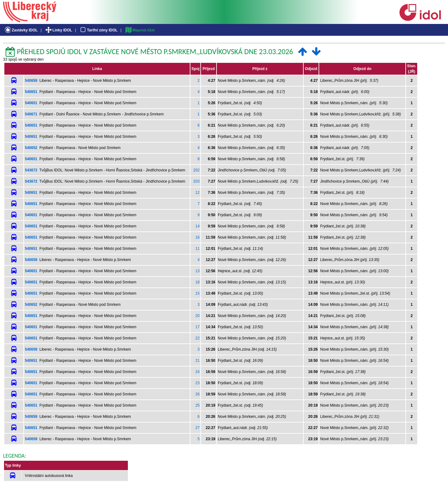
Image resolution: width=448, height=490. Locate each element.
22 (197, 338)
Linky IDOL (58, 30)
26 (197, 394)
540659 (31, 81)
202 (196, 170)
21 (197, 361)
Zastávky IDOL (21, 30)
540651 (31, 92)
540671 (31, 114)
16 (197, 237)
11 (197, 249)
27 (197, 428)
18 (197, 282)
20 (197, 316)
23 (197, 383)
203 (196, 181)
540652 (31, 148)
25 (197, 405)
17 (197, 327)
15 (197, 293)
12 (197, 193)
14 (197, 226)
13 (197, 271)
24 (197, 372)
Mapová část (140, 30)
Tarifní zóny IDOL (98, 30)
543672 (31, 170)
